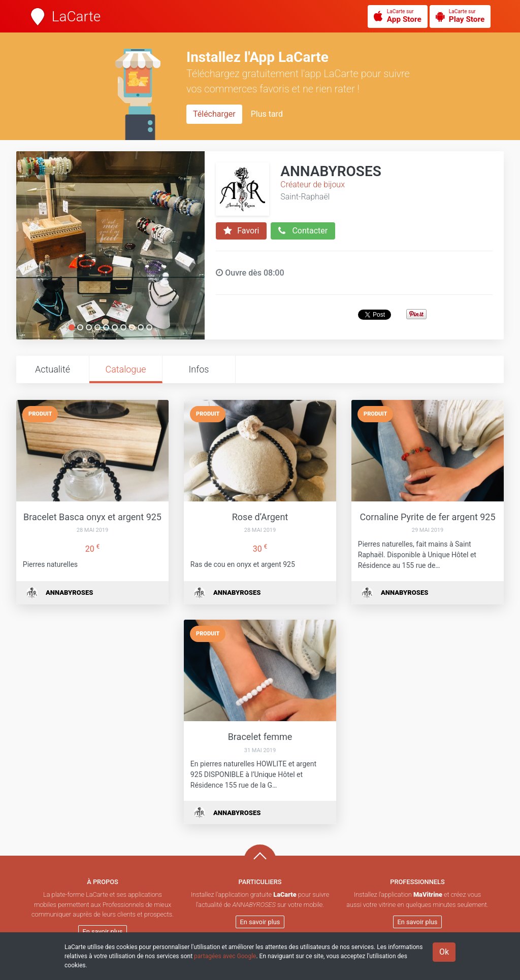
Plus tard (267, 114)
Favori (241, 231)
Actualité (53, 369)
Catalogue (125, 369)
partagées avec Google (225, 956)
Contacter (303, 231)
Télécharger (214, 114)
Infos (199, 369)
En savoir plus (103, 932)
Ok (444, 952)
